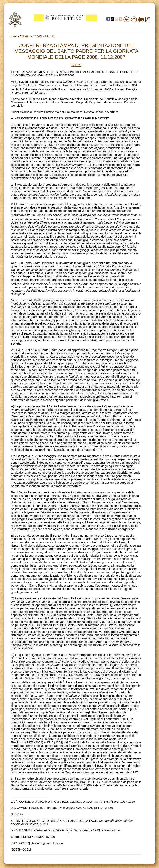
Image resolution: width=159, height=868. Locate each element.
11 (53, 36)
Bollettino (26, 36)
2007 (38, 36)
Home (12, 36)
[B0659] (76, 65)
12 (47, 36)
